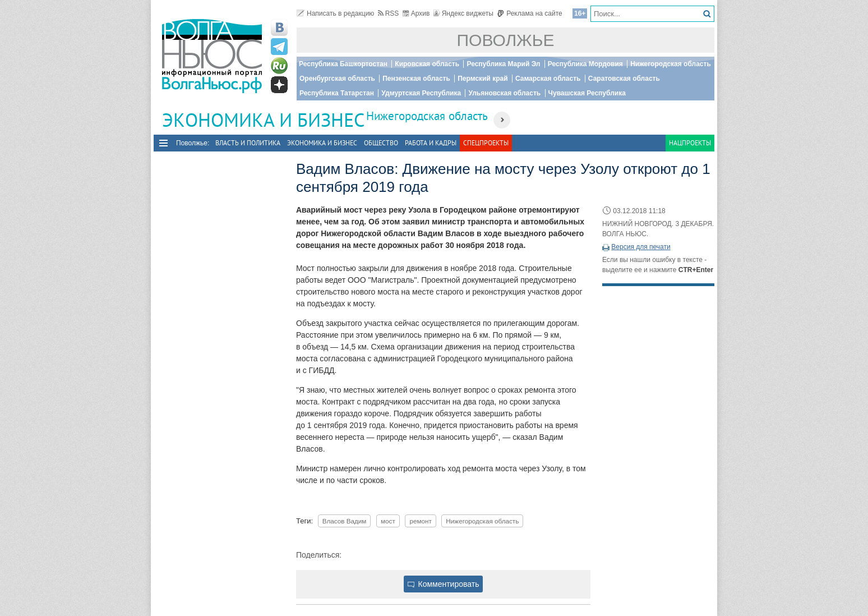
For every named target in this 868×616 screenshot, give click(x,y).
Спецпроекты (486, 143)
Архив (416, 13)
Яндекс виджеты (463, 13)
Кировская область (427, 64)
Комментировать (444, 584)
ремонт (420, 521)
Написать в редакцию (335, 13)
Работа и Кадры (431, 143)
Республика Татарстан (337, 93)
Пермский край (483, 79)
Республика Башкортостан (343, 64)
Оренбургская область (337, 79)
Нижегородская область (671, 64)
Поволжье (506, 40)
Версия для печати (641, 247)
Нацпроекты (690, 143)
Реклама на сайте (530, 13)
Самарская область (548, 79)
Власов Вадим (345, 521)
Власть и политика (248, 143)
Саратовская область (624, 79)
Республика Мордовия (585, 64)
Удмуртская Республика (421, 93)
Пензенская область (416, 79)
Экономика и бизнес (322, 143)
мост (388, 521)
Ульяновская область (504, 93)
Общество (381, 143)
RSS (389, 13)
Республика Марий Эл (503, 64)
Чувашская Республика (587, 93)
